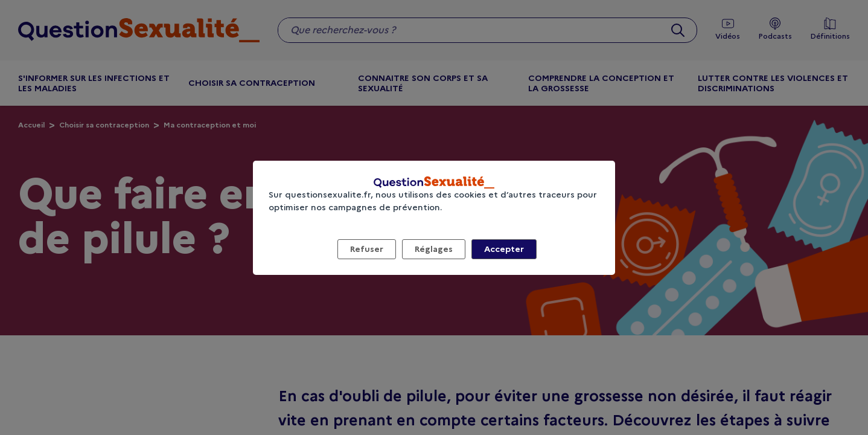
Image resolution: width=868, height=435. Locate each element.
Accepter (504, 249)
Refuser (367, 249)
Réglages (434, 249)
